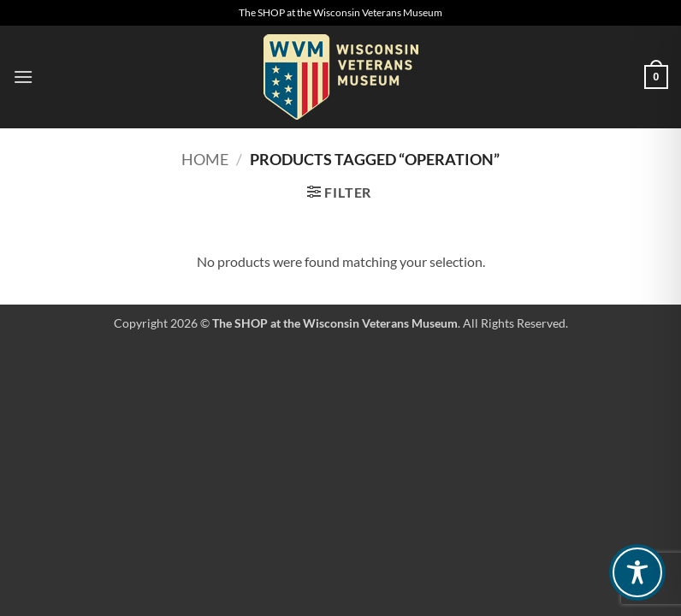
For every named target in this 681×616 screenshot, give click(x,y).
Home (205, 159)
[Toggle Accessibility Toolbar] (637, 572)
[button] (23, 77)
